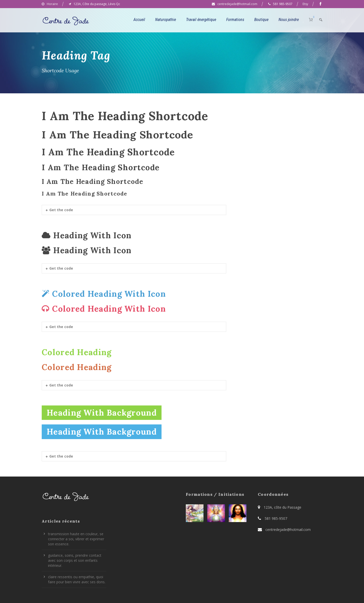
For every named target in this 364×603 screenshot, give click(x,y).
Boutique (261, 20)
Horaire (52, 4)
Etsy (305, 4)
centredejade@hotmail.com (237, 4)
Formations (235, 20)
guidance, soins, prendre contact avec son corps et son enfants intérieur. (75, 560)
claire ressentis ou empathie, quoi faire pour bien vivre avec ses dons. (77, 579)
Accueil (139, 20)
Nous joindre (289, 20)
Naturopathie (166, 20)
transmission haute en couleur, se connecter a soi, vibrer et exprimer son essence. (76, 539)
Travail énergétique (201, 20)
